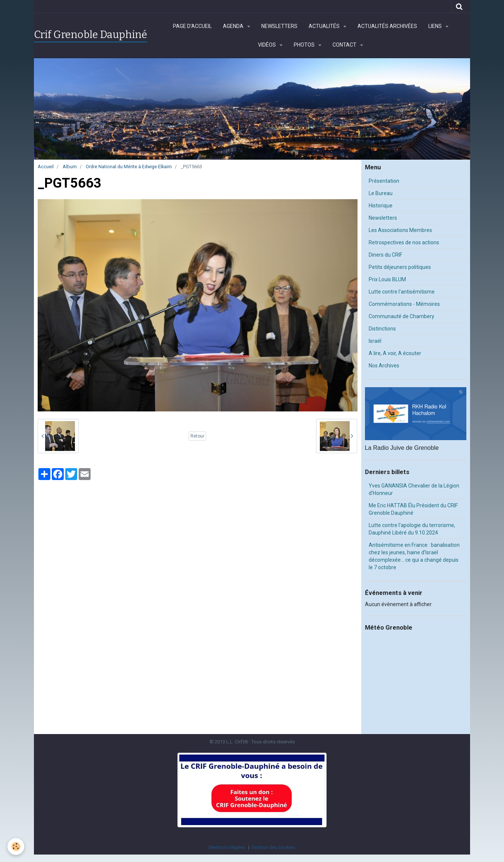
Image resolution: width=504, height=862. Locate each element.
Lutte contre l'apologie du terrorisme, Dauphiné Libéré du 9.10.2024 (412, 529)
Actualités (325, 26)
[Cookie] (16, 847)
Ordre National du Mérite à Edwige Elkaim (129, 167)
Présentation (384, 181)
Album (70, 167)
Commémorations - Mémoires (404, 304)
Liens (436, 26)
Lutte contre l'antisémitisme (402, 292)
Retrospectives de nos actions (404, 242)
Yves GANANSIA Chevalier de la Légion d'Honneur (414, 489)
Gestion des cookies (273, 847)
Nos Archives (384, 366)
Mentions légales (227, 847)
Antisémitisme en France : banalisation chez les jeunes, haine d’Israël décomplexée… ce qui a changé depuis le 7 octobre (414, 556)
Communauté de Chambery (401, 316)
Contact (345, 45)
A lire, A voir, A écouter (395, 353)
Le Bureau (381, 193)
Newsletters (279, 26)
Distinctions (382, 329)
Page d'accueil (192, 26)
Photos (305, 45)
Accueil (46, 167)
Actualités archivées (387, 26)
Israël (375, 341)
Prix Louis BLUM (387, 279)
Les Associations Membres (400, 230)
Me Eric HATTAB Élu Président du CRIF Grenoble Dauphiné (413, 509)
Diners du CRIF (385, 255)
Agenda (234, 26)
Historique (381, 206)
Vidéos (267, 45)
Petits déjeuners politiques (400, 267)
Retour (197, 436)
